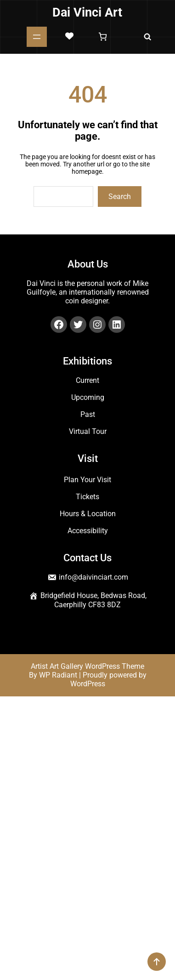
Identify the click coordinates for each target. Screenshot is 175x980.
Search (120, 197)
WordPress (88, 684)
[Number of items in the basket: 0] (103, 37)
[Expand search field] (147, 37)
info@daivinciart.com (93, 577)
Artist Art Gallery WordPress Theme (87, 666)
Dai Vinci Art (87, 12)
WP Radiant (58, 675)
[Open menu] (37, 37)
